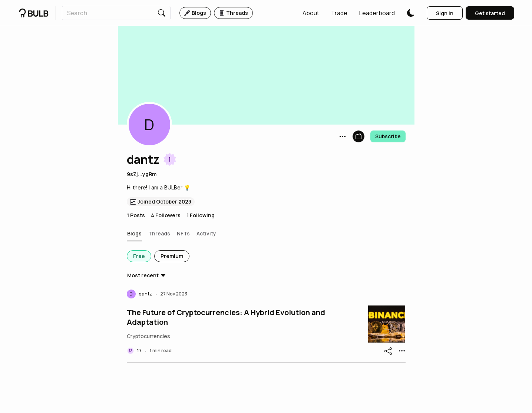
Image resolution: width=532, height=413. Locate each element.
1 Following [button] (201, 215)
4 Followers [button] (166, 215)
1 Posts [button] (136, 215)
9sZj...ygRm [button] (142, 174)
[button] (311, 13)
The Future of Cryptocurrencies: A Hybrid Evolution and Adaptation (226, 317)
